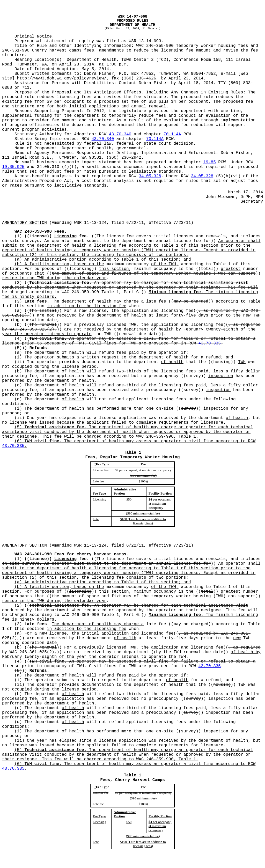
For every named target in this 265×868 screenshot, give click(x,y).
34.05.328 (150, 176)
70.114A (172, 134)
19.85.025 (13, 167)
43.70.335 (210, 343)
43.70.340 (120, 134)
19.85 (210, 162)
